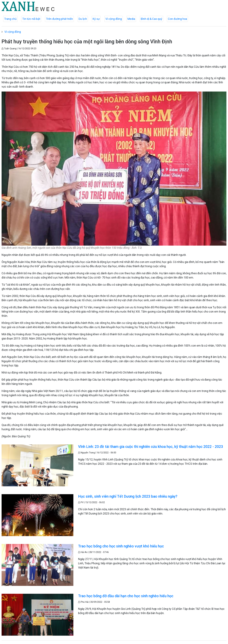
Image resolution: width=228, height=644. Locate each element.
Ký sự (96, 19)
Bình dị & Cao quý (151, 19)
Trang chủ (10, 19)
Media (131, 19)
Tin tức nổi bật (31, 19)
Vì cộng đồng (114, 19)
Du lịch (83, 19)
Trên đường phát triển (59, 19)
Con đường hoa (177, 19)
